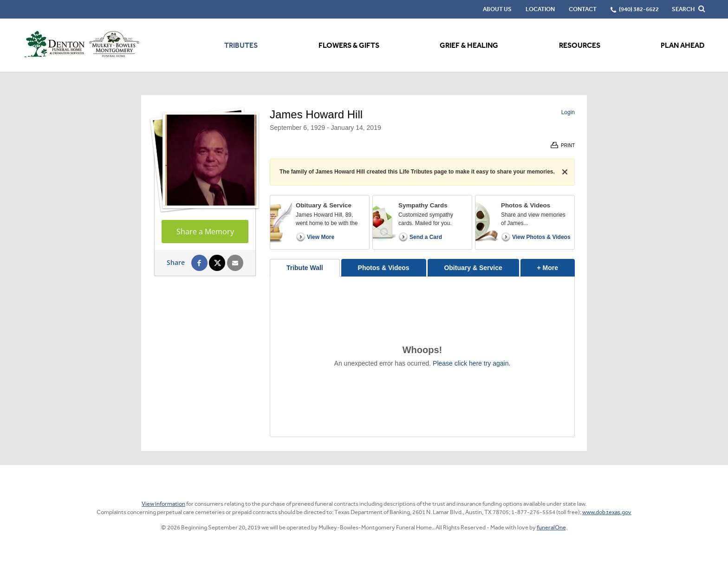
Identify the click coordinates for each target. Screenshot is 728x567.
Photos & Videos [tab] (384, 268)
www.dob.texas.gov (607, 512)
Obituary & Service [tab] (473, 268)
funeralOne (551, 527)
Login (568, 112)
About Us (497, 9)
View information (163, 504)
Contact (583, 9)
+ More (556, 265)
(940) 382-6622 (639, 9)
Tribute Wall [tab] (305, 268)
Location (540, 9)
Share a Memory (205, 232)
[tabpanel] (422, 357)
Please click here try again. (471, 363)
